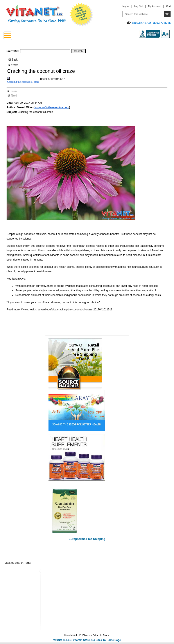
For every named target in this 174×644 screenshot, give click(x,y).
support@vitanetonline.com (52, 107)
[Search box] (45, 51)
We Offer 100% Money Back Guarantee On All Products (81, 15)
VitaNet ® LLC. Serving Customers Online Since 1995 (36, 14)
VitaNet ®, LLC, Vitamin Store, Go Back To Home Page (87, 640)
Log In (125, 6)
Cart (168, 6)
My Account (154, 6)
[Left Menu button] (8, 36)
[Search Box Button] (78, 51)
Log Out (138, 6)
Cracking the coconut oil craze (23, 82)
